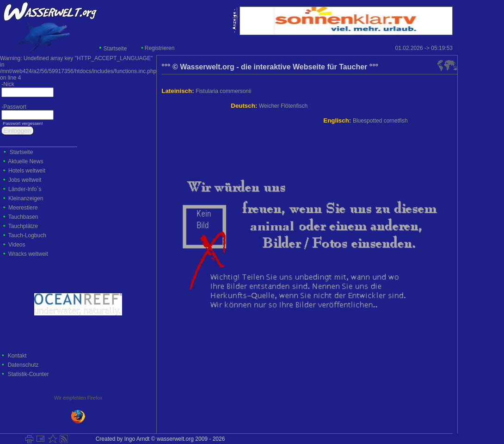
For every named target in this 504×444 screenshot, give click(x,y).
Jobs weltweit (25, 180)
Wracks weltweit (28, 254)
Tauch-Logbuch (27, 235)
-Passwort (13, 107)
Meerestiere (23, 208)
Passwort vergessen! (22, 123)
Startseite (115, 49)
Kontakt (17, 356)
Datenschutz (23, 365)
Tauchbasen (23, 217)
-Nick (7, 84)
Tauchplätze (23, 226)
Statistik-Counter (28, 374)
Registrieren (160, 48)
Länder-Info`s (25, 189)
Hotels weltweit (27, 171)
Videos (17, 245)
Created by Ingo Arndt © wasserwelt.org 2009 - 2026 (159, 439)
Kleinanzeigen (26, 198)
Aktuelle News (25, 161)
